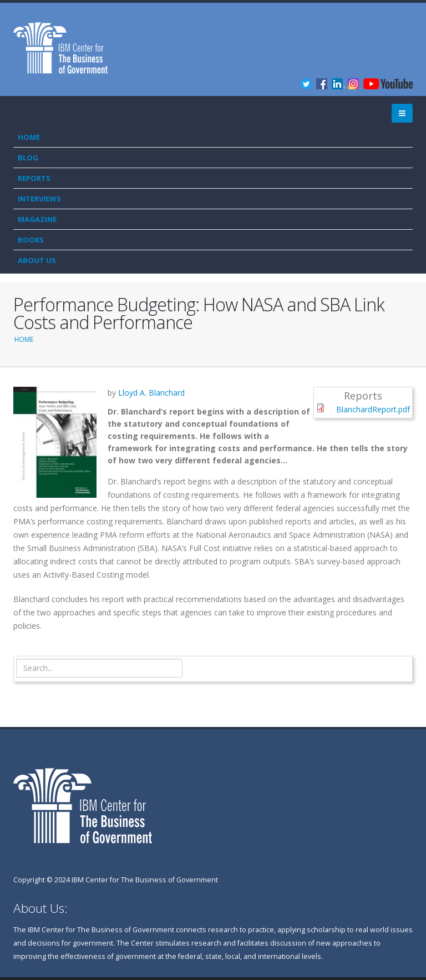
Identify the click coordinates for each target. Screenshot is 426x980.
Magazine (37, 219)
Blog (28, 158)
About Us (37, 260)
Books (31, 240)
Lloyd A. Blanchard (151, 393)
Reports (34, 178)
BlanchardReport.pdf (373, 409)
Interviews (39, 199)
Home (29, 137)
